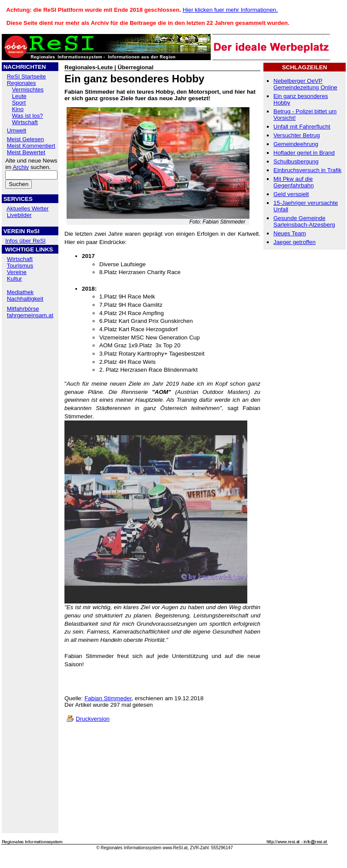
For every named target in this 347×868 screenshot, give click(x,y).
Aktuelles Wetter (28, 209)
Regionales (22, 83)
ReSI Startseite (27, 76)
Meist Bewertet (26, 152)
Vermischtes (28, 90)
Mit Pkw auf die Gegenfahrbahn (294, 182)
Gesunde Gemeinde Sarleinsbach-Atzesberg (304, 221)
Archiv (21, 167)
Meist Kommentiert (31, 146)
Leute (19, 96)
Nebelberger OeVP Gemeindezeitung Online (305, 84)
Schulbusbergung (296, 161)
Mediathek (20, 292)
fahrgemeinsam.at (30, 315)
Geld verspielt (291, 194)
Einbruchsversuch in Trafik (307, 170)
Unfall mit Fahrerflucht (302, 127)
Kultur (15, 279)
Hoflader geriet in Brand (304, 153)
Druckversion (93, 719)
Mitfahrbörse (23, 309)
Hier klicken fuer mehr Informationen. (230, 10)
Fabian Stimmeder (108, 698)
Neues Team (290, 233)
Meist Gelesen (25, 139)
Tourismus (20, 266)
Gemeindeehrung (296, 144)
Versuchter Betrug (297, 135)
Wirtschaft (25, 122)
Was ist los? (27, 116)
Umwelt (17, 131)
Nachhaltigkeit (25, 299)
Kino (18, 109)
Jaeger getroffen (295, 242)
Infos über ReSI (25, 241)
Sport (19, 103)
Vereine (17, 272)
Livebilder (19, 215)
